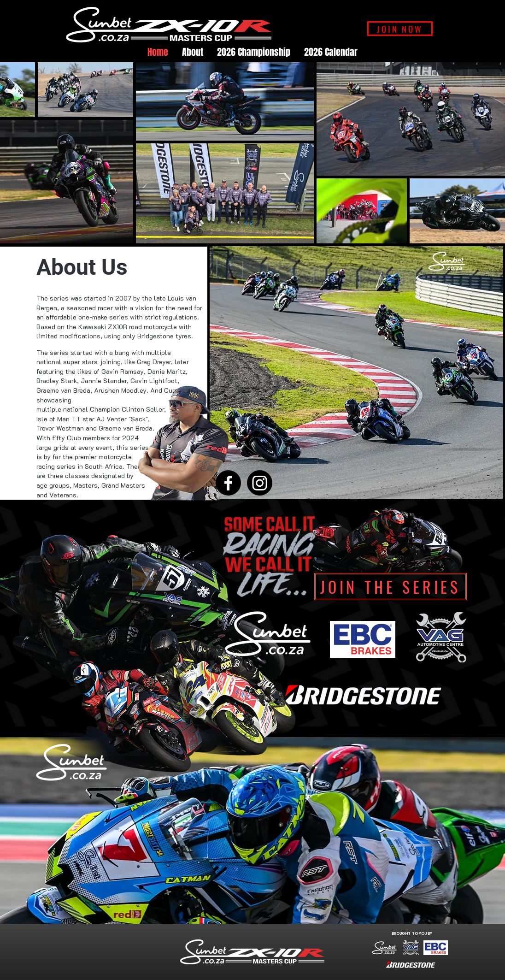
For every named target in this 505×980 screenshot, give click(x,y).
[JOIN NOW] (400, 29)
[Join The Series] (390, 587)
